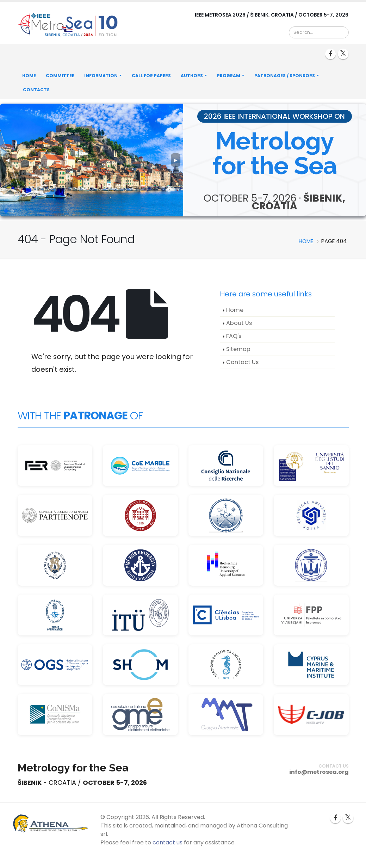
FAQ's (234, 336)
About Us (239, 323)
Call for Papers (151, 76)
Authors (192, 76)
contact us (168, 842)
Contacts (36, 90)
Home (29, 76)
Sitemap (238, 349)
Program (229, 76)
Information (101, 76)
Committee (60, 76)
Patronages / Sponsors (285, 76)
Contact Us (242, 362)
